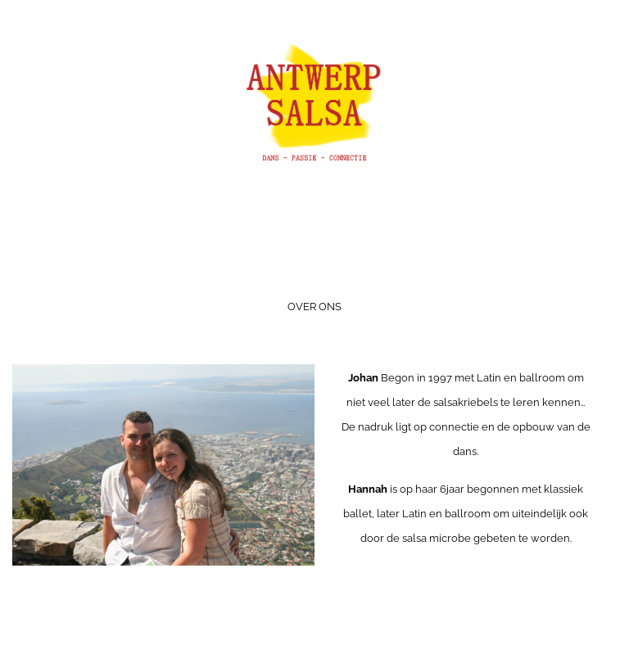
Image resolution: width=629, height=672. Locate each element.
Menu (314, 263)
